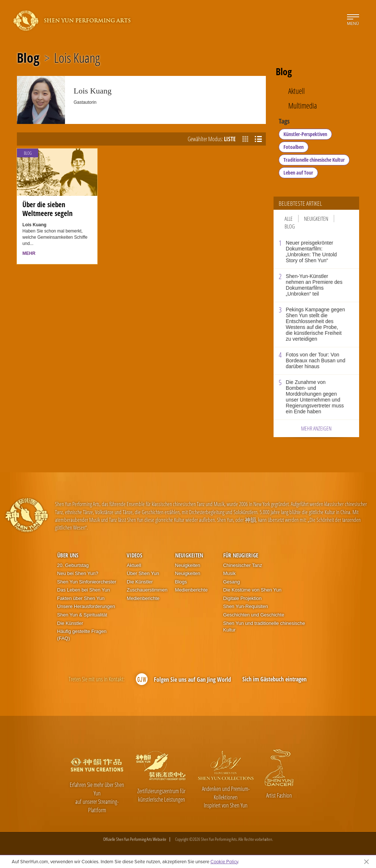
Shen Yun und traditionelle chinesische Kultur (264, 627)
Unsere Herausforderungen (86, 606)
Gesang (232, 582)
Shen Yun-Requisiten (246, 606)
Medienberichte (143, 598)
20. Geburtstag (73, 565)
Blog (28, 58)
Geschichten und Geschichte (254, 615)
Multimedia (303, 106)
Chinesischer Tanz (243, 565)
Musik (229, 573)
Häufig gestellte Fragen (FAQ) (82, 635)
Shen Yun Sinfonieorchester (87, 582)
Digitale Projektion (243, 598)
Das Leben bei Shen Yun (84, 590)
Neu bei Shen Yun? (78, 573)
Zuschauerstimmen (147, 590)
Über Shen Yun (143, 573)
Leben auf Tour (298, 173)
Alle (289, 219)
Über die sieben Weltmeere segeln (48, 209)
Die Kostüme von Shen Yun (252, 590)
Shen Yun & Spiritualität (82, 615)
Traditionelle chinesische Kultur (314, 160)
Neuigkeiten (316, 219)
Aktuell (297, 91)
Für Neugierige (241, 555)
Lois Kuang (77, 58)
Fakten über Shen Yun (81, 598)
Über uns (68, 555)
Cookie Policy (224, 861)
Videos (134, 555)
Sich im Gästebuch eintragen (274, 679)
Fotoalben (294, 147)
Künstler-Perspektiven (305, 134)
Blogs (181, 582)
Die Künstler (70, 623)
